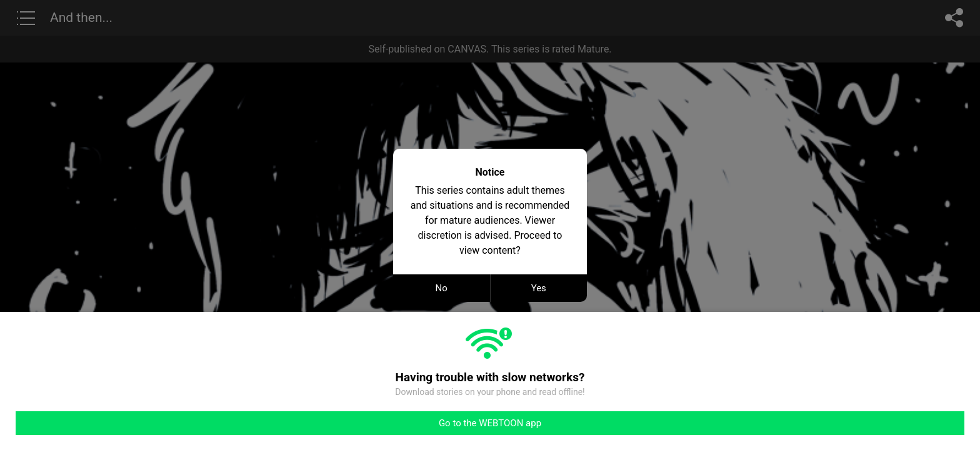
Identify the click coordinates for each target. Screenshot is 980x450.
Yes (539, 288)
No (442, 288)
